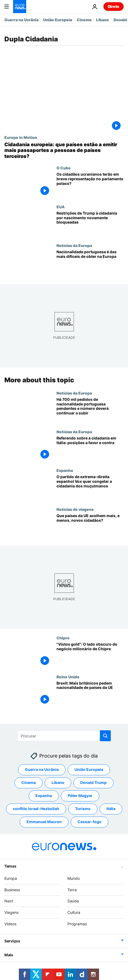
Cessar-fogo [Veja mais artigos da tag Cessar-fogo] (90, 822)
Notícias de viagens (75, 509)
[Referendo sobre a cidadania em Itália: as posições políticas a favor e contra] (90, 449)
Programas (77, 924)
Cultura (74, 913)
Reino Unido (68, 676)
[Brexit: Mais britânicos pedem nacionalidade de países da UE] (90, 694)
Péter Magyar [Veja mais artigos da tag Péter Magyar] (80, 796)
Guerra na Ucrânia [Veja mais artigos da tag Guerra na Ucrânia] (42, 770)
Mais (9, 955)
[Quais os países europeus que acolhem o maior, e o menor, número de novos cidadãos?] (90, 526)
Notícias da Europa (74, 245)
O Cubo (64, 168)
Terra (72, 890)
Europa (11, 878)
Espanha (65, 470)
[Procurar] (64, 736)
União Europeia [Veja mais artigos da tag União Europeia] (89, 770)
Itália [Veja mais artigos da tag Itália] (111, 809)
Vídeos (10, 924)
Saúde (73, 901)
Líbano (102, 20)
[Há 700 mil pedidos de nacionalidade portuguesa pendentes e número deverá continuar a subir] (90, 410)
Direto (114, 6)
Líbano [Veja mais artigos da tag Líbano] (58, 783)
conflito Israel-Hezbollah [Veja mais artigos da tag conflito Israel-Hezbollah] (36, 809)
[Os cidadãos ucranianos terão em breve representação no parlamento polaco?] (90, 185)
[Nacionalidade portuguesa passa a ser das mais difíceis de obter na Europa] (90, 262)
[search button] (105, 736)
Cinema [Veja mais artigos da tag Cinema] (29, 783)
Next (9, 901)
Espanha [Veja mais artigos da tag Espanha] (44, 796)
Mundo (74, 878)
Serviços (12, 941)
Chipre (63, 638)
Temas (10, 866)
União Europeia (58, 20)
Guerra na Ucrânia (21, 20)
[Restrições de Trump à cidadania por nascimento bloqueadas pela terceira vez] (90, 224)
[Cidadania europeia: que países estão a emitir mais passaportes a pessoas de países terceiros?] (64, 150)
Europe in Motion (21, 137)
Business (12, 890)
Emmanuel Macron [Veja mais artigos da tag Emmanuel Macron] (44, 822)
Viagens (11, 913)
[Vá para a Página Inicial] (20, 7)
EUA (61, 207)
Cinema (84, 20)
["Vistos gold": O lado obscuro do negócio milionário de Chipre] (90, 655)
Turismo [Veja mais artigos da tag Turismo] (83, 809)
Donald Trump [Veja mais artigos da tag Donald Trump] (93, 783)
